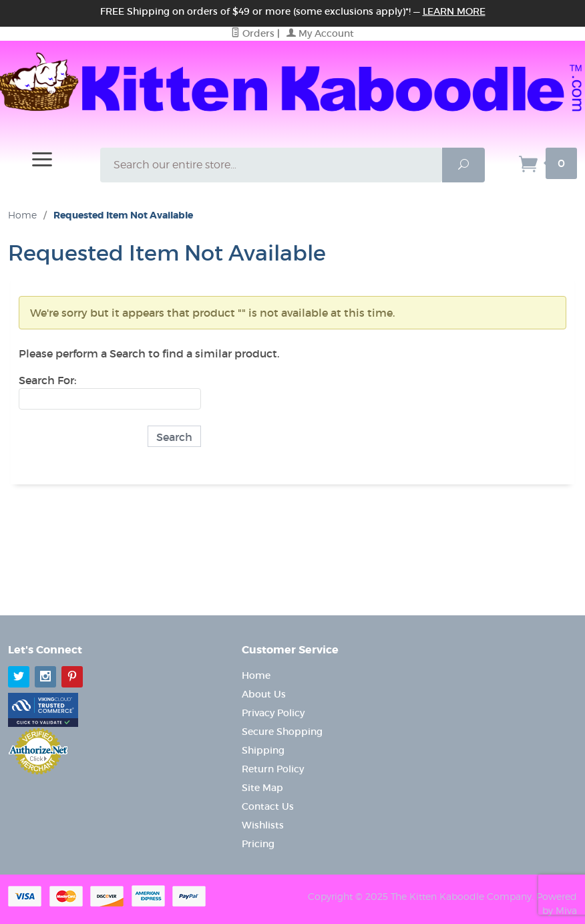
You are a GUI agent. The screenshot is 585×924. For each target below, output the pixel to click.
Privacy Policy (273, 713)
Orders (253, 33)
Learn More (454, 11)
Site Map (262, 788)
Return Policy (273, 769)
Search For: (47, 380)
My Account (320, 33)
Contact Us (268, 806)
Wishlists (263, 825)
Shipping (263, 750)
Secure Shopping (282, 732)
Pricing (258, 844)
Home (22, 215)
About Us (264, 694)
